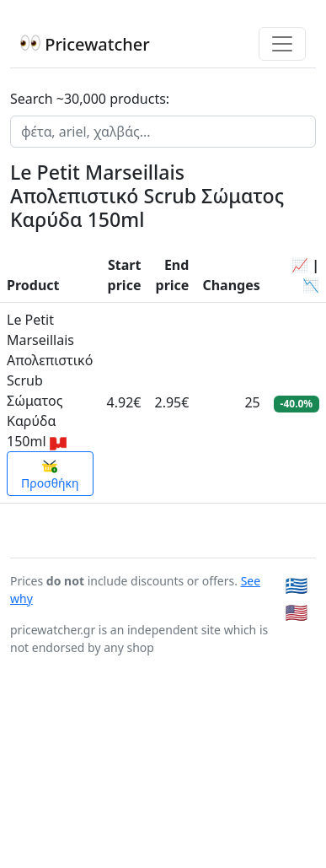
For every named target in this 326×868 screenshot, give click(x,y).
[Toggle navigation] (282, 44)
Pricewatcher (85, 44)
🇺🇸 (297, 760)
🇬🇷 (297, 733)
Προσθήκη (50, 623)
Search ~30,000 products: (90, 99)
